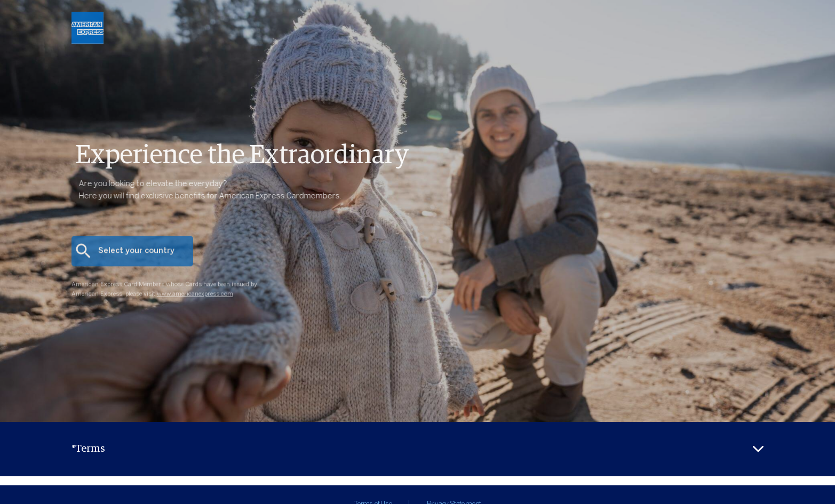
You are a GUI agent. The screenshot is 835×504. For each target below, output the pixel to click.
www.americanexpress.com (195, 300)
